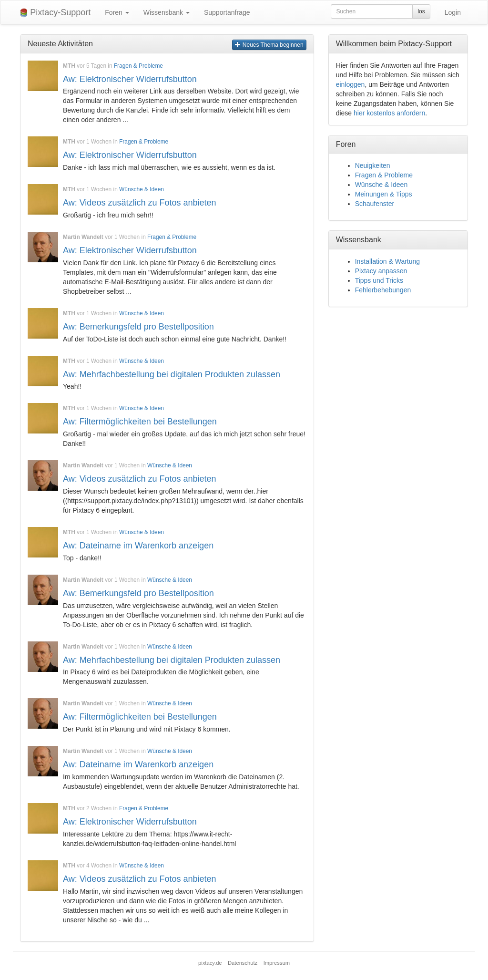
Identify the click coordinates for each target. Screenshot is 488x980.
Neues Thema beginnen (269, 45)
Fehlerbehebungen (383, 290)
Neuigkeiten (373, 165)
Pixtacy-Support (55, 13)
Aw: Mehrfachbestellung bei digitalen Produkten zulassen (172, 374)
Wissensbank (167, 12)
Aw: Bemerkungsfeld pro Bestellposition (138, 327)
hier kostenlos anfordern (389, 113)
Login (453, 12)
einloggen (351, 84)
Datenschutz (243, 963)
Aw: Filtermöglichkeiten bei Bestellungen (140, 422)
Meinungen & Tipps (384, 194)
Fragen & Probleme (138, 66)
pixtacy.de (210, 963)
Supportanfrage (227, 12)
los (421, 11)
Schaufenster (375, 204)
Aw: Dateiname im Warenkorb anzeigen (138, 546)
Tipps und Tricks (379, 280)
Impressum (277, 963)
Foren (117, 12)
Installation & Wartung (387, 261)
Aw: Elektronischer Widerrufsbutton (130, 79)
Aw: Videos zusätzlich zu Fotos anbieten (140, 203)
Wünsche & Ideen (142, 189)
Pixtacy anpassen (381, 271)
